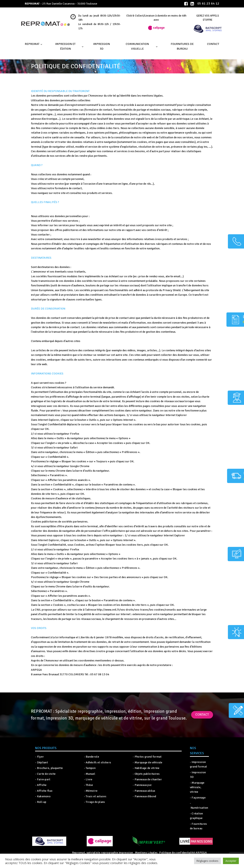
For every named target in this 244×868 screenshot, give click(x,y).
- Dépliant (41, 762)
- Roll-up (41, 802)
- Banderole (92, 757)
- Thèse (89, 785)
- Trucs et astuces (95, 796)
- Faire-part (43, 779)
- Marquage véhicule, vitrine (197, 787)
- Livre (88, 779)
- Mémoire (91, 791)
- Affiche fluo (44, 791)
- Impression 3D (198, 775)
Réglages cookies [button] (207, 861)
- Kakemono (43, 796)
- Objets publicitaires (146, 774)
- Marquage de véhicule (148, 762)
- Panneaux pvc (142, 785)
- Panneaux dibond (144, 796)
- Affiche (41, 785)
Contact (213, 44)
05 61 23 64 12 (208, 4)
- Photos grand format (147, 757)
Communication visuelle (137, 46)
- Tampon (90, 768)
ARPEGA (201, 853)
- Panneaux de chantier (147, 779)
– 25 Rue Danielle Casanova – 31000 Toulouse (61, 4)
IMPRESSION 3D (101, 46)
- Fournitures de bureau (198, 826)
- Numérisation (199, 805)
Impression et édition (65, 46)
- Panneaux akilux (144, 791)
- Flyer (39, 757)
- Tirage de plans (95, 802)
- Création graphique (197, 816)
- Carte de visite (45, 774)
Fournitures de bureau (182, 46)
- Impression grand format (198, 764)
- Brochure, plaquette (49, 768)
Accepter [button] (231, 861)
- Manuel (90, 774)
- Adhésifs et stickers (98, 762)
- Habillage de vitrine (146, 768)
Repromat (32, 44)
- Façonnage (198, 798)
